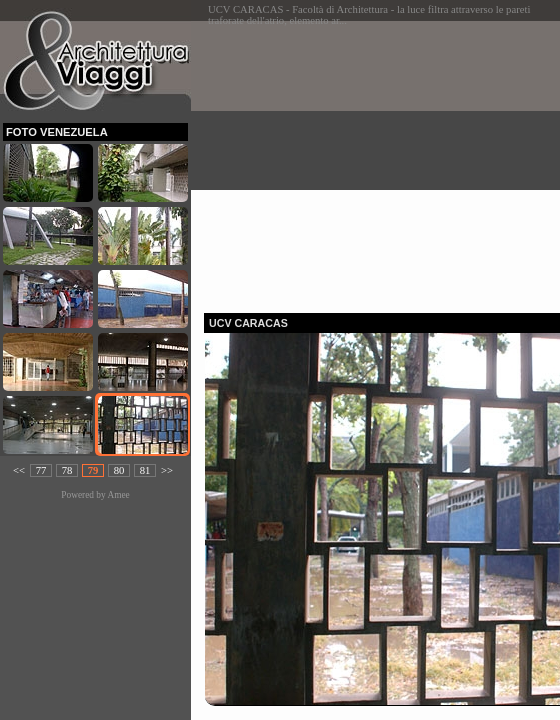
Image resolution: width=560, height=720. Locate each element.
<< (19, 470)
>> (167, 470)
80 (119, 470)
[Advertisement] (382, 161)
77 (41, 470)
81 (145, 470)
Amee (118, 495)
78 (67, 470)
